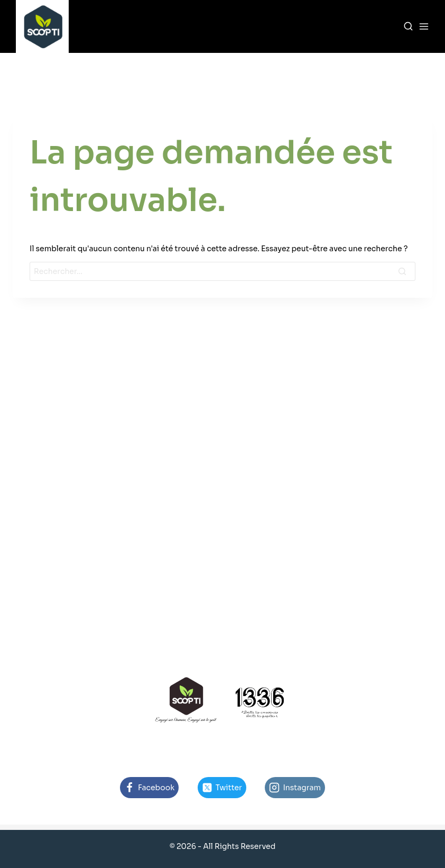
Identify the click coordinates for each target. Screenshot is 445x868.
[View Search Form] (408, 27)
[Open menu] (424, 26)
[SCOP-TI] (42, 26)
